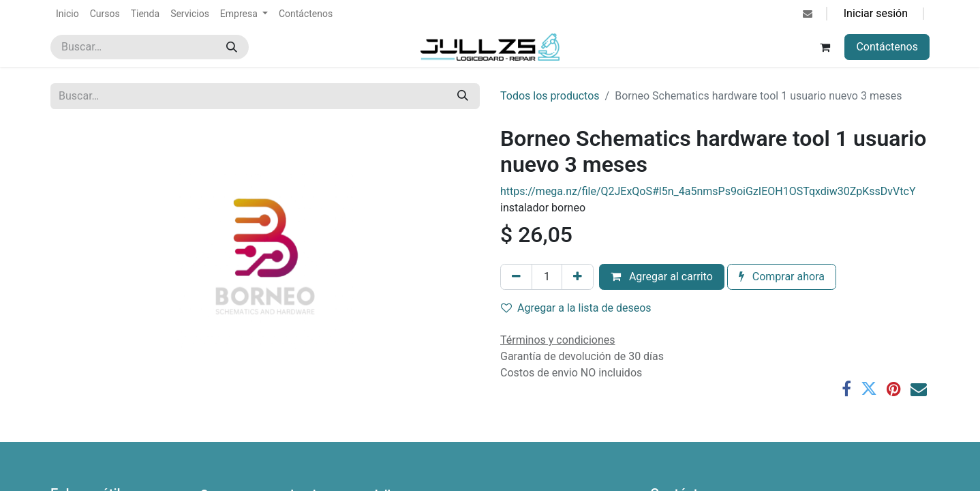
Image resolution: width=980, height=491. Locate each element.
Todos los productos (550, 96)
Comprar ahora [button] (782, 277)
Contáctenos (887, 47)
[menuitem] (67, 14)
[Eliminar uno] (516, 277)
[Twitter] (869, 389)
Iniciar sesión (876, 13)
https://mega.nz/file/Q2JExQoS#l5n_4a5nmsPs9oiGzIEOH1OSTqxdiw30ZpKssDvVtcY (708, 191)
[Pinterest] (894, 389)
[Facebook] (846, 389)
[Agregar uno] (578, 277)
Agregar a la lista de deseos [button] (576, 308)
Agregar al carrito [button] (662, 277)
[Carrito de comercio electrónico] (825, 47)
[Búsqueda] (232, 47)
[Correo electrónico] (919, 389)
